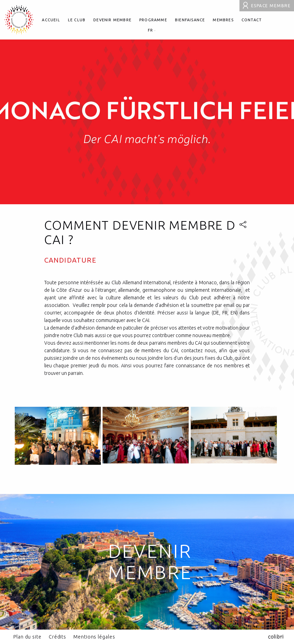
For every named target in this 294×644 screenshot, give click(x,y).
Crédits (57, 637)
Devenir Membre (150, 562)
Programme (153, 20)
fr (152, 30)
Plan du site (27, 637)
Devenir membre (112, 20)
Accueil (51, 20)
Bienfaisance (190, 20)
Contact (252, 20)
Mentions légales (94, 637)
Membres (223, 20)
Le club (77, 20)
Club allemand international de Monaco (19, 20)
